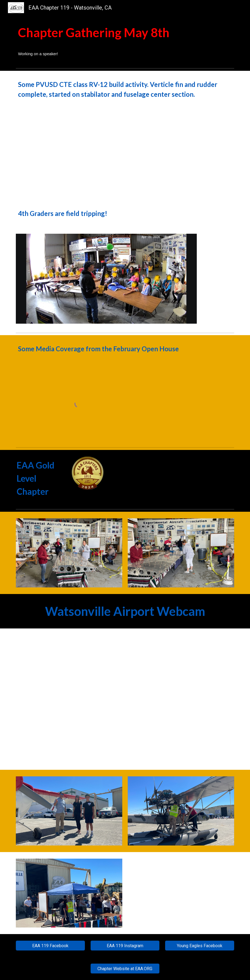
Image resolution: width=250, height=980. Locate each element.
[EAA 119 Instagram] (125, 946)
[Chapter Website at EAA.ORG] (125, 969)
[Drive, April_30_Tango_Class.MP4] (69, 154)
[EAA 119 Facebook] (50, 946)
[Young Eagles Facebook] (200, 946)
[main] (125, 41)
